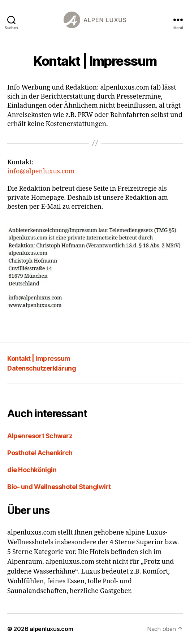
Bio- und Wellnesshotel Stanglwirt (59, 487)
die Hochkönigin (32, 470)
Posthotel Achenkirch (40, 453)
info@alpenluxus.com (41, 171)
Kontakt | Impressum (39, 358)
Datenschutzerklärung (42, 368)
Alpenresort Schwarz (40, 436)
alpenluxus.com (51, 629)
